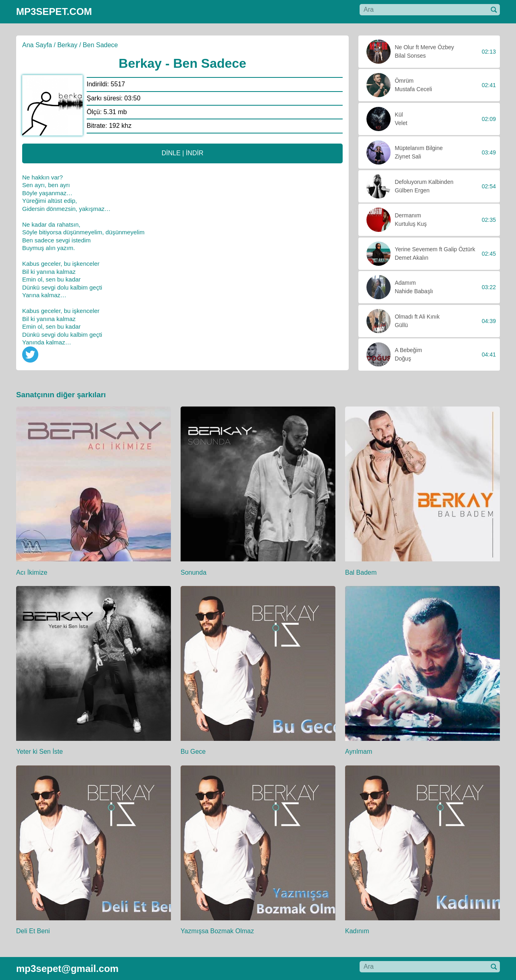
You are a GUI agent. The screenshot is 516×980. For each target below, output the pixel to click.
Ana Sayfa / (39, 45)
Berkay (67, 45)
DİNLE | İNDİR (183, 153)
